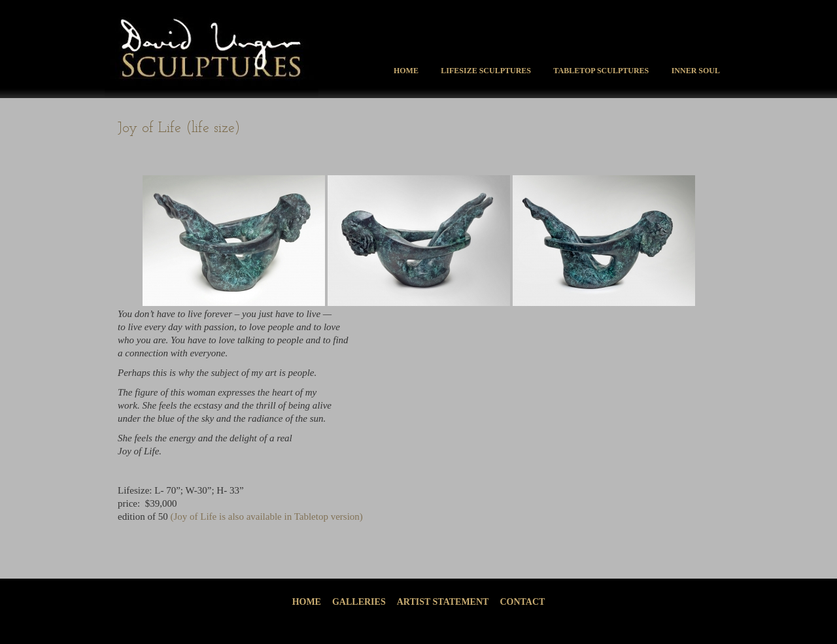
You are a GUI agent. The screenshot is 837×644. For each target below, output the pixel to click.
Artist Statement (443, 602)
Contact (522, 602)
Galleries (359, 602)
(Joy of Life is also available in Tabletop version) (266, 517)
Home (406, 71)
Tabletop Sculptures (601, 71)
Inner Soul (696, 71)
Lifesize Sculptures (486, 71)
